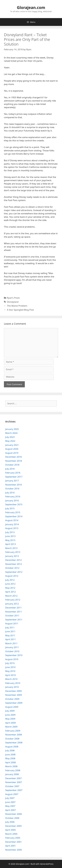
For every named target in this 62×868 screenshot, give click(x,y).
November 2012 (14, 564)
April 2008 (10, 762)
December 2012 (13, 560)
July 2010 (10, 663)
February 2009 (13, 731)
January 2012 (12, 604)
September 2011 (14, 620)
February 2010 (13, 683)
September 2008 (14, 743)
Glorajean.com (31, 7)
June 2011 (10, 631)
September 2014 (14, 516)
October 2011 (12, 616)
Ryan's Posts (13, 298)
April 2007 (10, 810)
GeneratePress (47, 864)
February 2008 (13, 770)
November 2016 (14, 485)
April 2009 (10, 723)
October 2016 (12, 489)
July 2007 (10, 798)
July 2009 (10, 711)
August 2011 (12, 623)
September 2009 (14, 703)
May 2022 (10, 441)
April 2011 (10, 639)
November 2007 (14, 782)
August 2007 (12, 794)
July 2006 (10, 822)
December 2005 (13, 826)
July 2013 (10, 532)
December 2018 (13, 457)
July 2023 (10, 437)
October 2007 (12, 786)
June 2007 (10, 802)
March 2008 (11, 766)
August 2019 (12, 453)
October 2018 (12, 465)
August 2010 (12, 659)
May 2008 (10, 758)
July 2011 (10, 627)
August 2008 (12, 747)
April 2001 (10, 846)
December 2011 (13, 608)
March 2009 (11, 727)
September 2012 (14, 572)
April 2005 (10, 830)
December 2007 (13, 778)
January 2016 (12, 500)
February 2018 (13, 473)
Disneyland (13, 302)
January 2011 (12, 647)
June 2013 (10, 536)
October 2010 (12, 651)
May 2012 (10, 588)
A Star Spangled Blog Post (20, 310)
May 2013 (10, 540)
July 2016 (10, 493)
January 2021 (12, 445)
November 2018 (14, 461)
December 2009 (13, 691)
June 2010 (10, 667)
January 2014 (12, 524)
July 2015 (10, 508)
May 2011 (10, 635)
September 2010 (14, 655)
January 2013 (12, 556)
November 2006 (14, 814)
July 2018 (10, 469)
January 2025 (12, 429)
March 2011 (11, 643)
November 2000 (14, 850)
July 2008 (10, 750)
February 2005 (13, 838)
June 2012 (10, 584)
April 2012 (10, 592)
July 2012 (10, 580)
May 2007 (10, 806)
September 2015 (14, 504)
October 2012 (12, 568)
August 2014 (12, 520)
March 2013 (11, 548)
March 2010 (11, 679)
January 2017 (12, 481)
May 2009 (10, 719)
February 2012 (13, 600)
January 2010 (12, 687)
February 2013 (13, 552)
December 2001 (13, 842)
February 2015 (13, 512)
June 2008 (10, 754)
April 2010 (10, 675)
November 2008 (14, 735)
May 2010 (10, 671)
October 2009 (12, 699)
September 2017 (14, 477)
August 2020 (12, 449)
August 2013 (12, 528)
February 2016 (13, 496)
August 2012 (12, 576)
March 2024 (11, 433)
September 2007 (14, 790)
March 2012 (11, 596)
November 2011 (14, 612)
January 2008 (12, 774)
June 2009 (10, 715)
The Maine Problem (17, 306)
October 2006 (12, 818)
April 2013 (10, 544)
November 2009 (14, 695)
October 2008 (12, 739)
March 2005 (11, 834)
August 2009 (12, 707)
